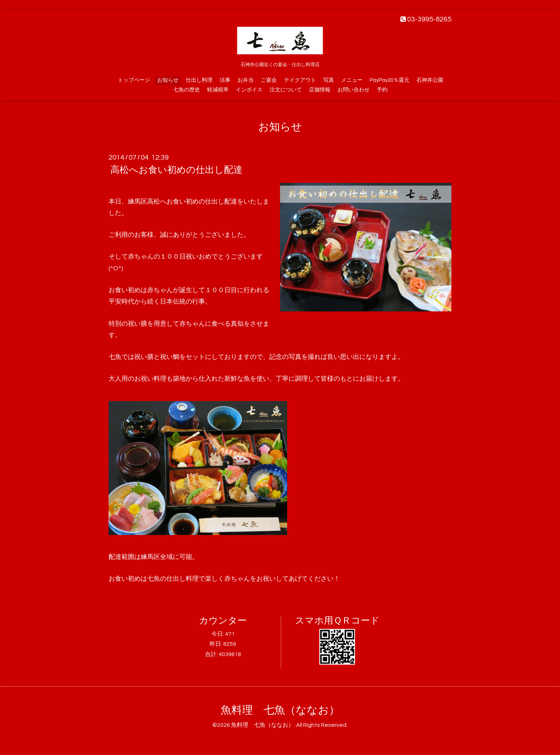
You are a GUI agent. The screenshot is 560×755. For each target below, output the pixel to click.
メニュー (352, 80)
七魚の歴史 (187, 90)
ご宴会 (269, 80)
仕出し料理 (199, 80)
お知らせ (168, 80)
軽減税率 (218, 90)
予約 (382, 90)
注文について (286, 90)
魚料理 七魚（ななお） (280, 710)
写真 (329, 80)
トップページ (134, 80)
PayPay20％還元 (389, 80)
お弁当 (246, 80)
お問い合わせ (354, 90)
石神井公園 (430, 80)
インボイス (249, 90)
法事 (225, 80)
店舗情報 (320, 90)
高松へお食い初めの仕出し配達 (176, 170)
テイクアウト (300, 80)
